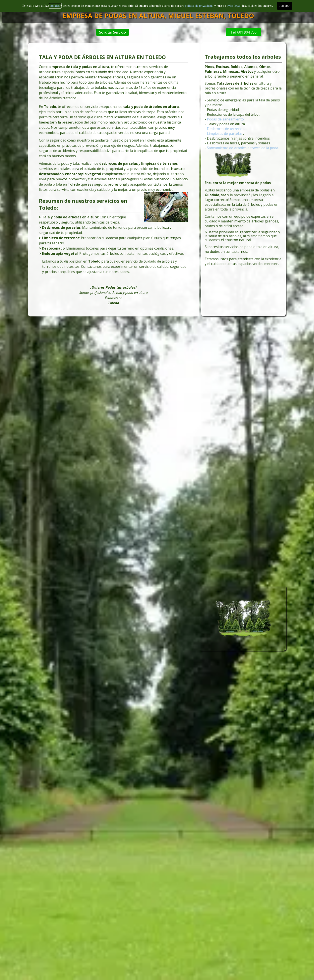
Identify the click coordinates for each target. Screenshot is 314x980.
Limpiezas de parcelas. (229, 142)
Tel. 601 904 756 (222, 32)
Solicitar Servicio (124, 32)
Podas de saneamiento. (229, 130)
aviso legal (234, 2)
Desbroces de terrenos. (229, 138)
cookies (55, 2)
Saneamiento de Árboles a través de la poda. (243, 153)
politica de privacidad (199, 2)
